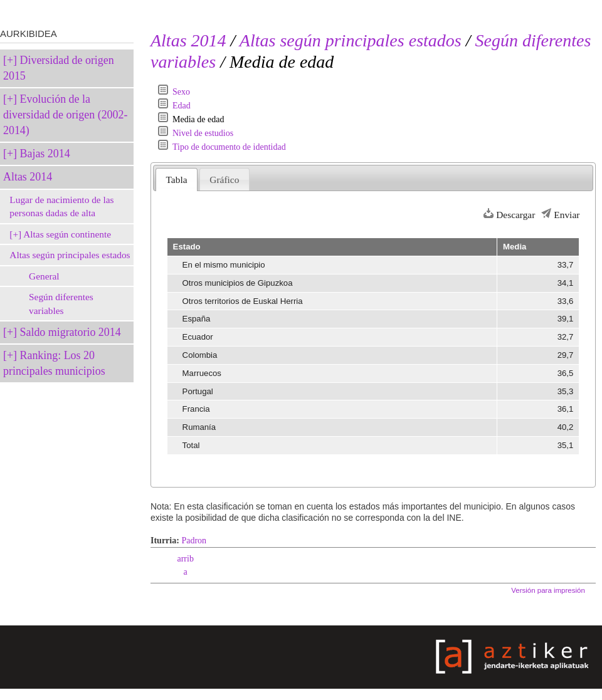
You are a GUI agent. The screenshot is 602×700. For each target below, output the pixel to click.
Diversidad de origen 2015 (59, 68)
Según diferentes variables (61, 304)
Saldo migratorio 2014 (71, 332)
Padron (194, 541)
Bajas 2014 (45, 154)
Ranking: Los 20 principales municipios (54, 363)
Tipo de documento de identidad (229, 147)
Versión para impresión (548, 590)
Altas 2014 (28, 177)
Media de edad (198, 119)
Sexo (181, 92)
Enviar (567, 215)
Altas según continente (67, 234)
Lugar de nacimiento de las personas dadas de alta (61, 206)
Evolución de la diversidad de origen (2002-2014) (65, 115)
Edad (182, 106)
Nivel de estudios (203, 133)
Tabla (177, 180)
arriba (185, 565)
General (44, 276)
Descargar (515, 215)
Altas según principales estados (70, 255)
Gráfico (224, 180)
